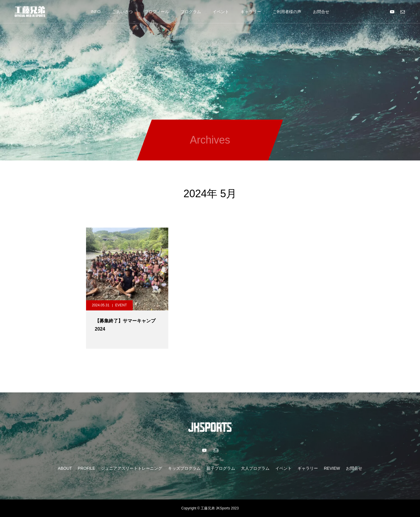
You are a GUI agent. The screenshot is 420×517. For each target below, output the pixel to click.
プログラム (191, 12)
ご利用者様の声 (287, 12)
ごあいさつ (123, 12)
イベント (221, 12)
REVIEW (332, 468)
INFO (96, 12)
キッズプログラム (184, 468)
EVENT (121, 305)
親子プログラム (221, 468)
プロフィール (157, 12)
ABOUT (65, 468)
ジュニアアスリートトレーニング (132, 468)
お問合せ (321, 12)
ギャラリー (251, 12)
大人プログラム (255, 468)
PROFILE (87, 468)
